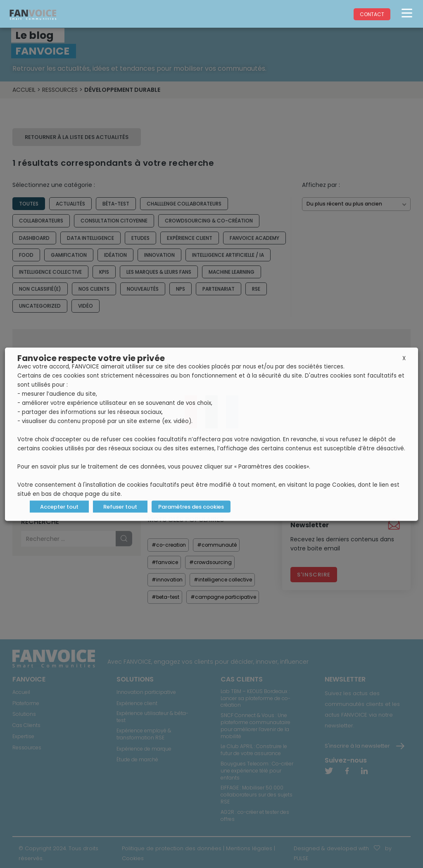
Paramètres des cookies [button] (191, 506)
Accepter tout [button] (59, 506)
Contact (372, 14)
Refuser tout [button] (120, 506)
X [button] (404, 358)
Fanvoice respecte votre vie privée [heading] (91, 358)
